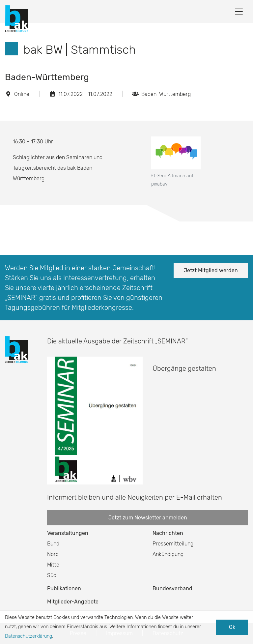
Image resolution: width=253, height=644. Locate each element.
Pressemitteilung (173, 544)
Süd (52, 575)
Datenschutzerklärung (28, 636)
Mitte (53, 565)
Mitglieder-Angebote (73, 602)
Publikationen (64, 588)
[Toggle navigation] (239, 12)
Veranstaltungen (68, 533)
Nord (53, 554)
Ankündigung (168, 554)
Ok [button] (232, 627)
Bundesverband (172, 588)
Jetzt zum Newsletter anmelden (148, 518)
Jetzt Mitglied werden (211, 270)
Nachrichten (168, 533)
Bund (53, 544)
